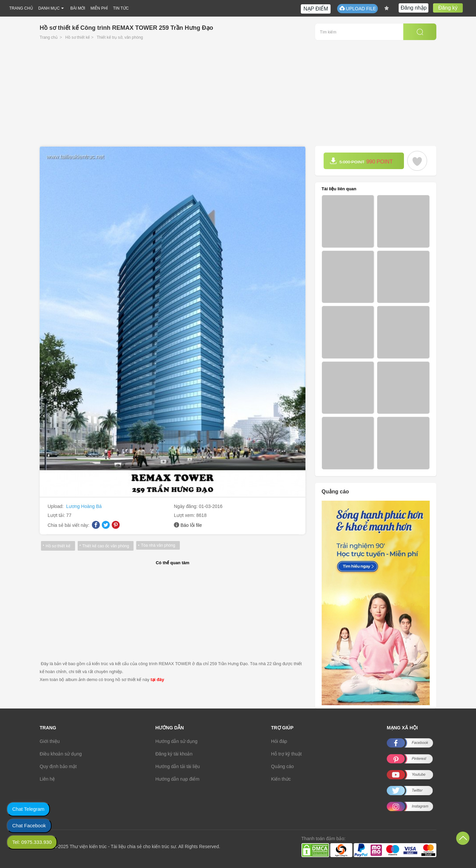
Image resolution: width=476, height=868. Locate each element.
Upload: (56, 506)
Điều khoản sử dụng (61, 754)
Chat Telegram (28, 809)
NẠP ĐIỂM (316, 9)
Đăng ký (448, 8)
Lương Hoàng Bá (84, 506)
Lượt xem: (185, 515)
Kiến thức (281, 779)
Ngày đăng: (186, 506)
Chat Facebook (29, 825)
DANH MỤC (49, 8)
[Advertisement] (238, 96)
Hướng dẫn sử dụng (176, 741)
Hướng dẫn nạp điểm (177, 779)
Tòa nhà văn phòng (158, 545)
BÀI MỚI (78, 8)
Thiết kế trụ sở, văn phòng (120, 37)
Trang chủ (49, 37)
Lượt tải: (57, 515)
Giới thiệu (50, 741)
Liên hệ (47, 779)
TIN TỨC (121, 8)
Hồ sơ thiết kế (78, 37)
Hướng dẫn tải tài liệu (178, 766)
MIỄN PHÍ (99, 8)
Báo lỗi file (191, 525)
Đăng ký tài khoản (174, 754)
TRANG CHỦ (21, 8)
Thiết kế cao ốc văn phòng (106, 546)
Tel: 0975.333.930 (32, 842)
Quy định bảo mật (58, 766)
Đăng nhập (414, 8)
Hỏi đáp (279, 741)
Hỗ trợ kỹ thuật (286, 754)
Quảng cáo (282, 766)
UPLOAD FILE (357, 8)
